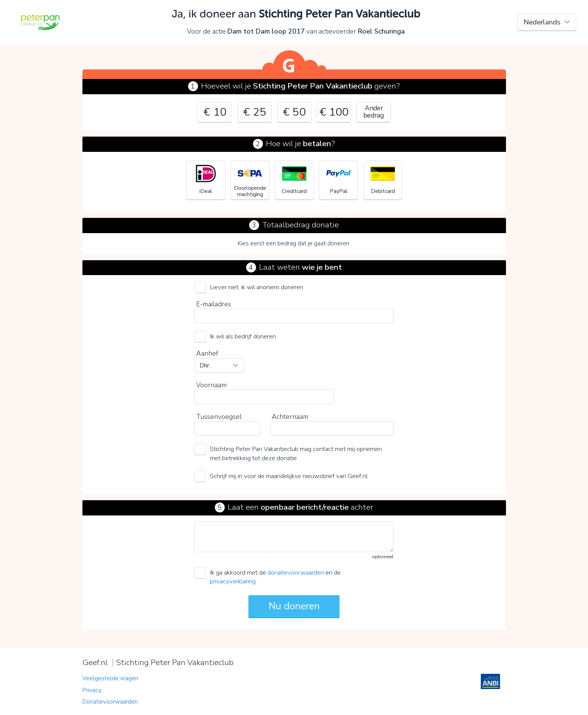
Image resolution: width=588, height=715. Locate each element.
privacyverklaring (233, 581)
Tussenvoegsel (219, 417)
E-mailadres (214, 304)
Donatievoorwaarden (110, 702)
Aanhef (207, 353)
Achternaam (290, 417)
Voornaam (211, 385)
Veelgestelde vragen (110, 678)
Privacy (92, 690)
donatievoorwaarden (296, 572)
